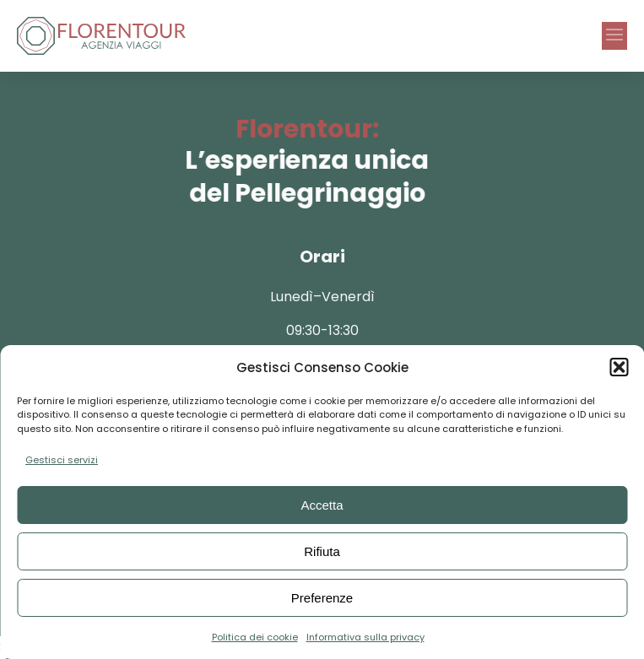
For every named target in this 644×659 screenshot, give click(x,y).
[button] (619, 367)
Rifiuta (322, 551)
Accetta (322, 505)
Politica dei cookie (255, 637)
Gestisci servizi (62, 460)
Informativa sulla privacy (365, 637)
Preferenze (322, 598)
